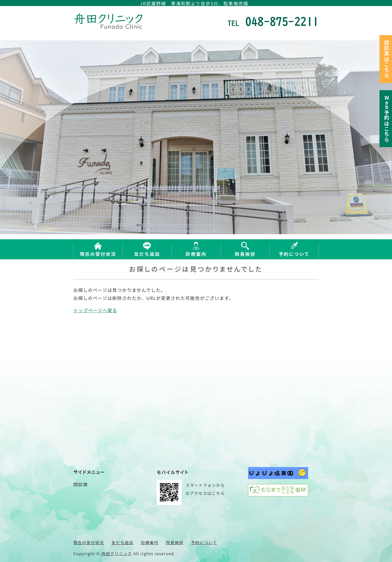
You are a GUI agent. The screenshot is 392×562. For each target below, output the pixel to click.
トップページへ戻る (95, 310)
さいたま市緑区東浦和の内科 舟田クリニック (110, 21)
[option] (196, 137)
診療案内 (196, 254)
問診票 (81, 484)
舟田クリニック (117, 553)
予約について (294, 254)
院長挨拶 (245, 254)
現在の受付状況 (98, 254)
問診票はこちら (387, 59)
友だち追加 (147, 254)
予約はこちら (387, 119)
